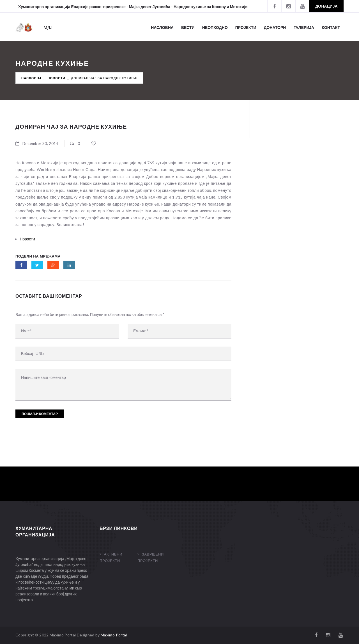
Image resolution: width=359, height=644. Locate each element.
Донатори (275, 27)
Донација (326, 6)
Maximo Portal (114, 635)
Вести (188, 27)
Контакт (331, 27)
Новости (56, 78)
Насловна (162, 27)
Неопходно (215, 27)
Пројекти (246, 27)
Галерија (304, 27)
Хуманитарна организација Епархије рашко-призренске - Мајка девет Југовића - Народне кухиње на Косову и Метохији (133, 7)
